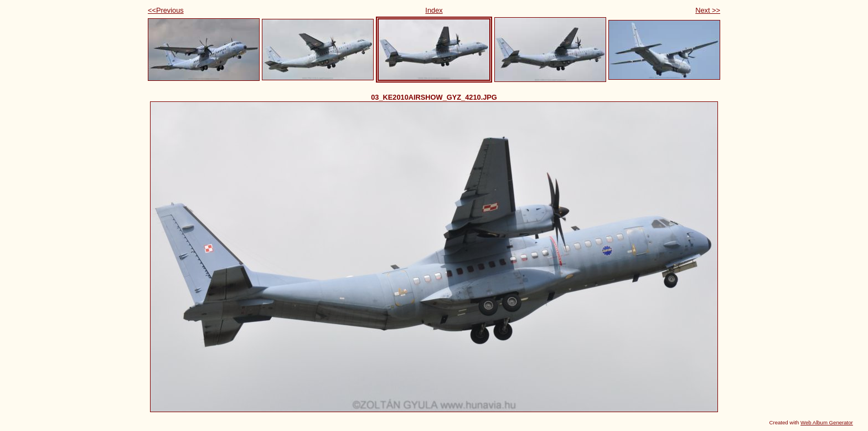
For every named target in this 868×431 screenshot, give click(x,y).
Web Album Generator (827, 422)
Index (434, 10)
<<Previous (166, 10)
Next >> (708, 10)
